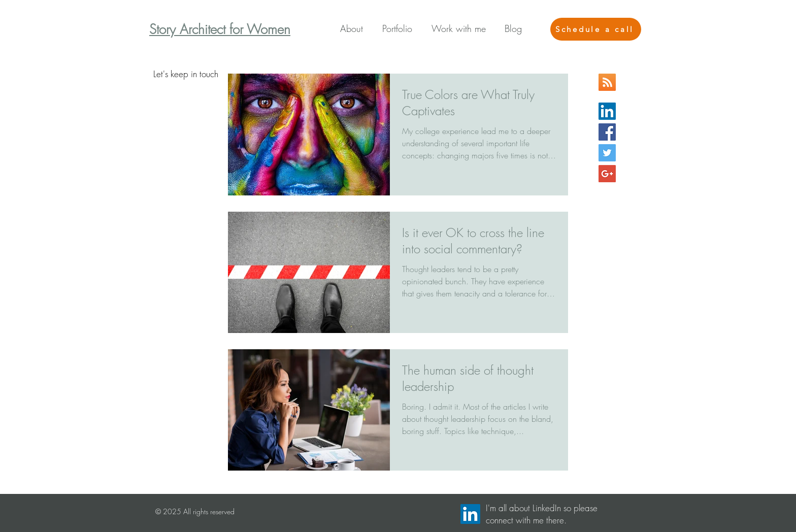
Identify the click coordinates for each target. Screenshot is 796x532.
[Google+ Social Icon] (607, 174)
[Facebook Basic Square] (607, 132)
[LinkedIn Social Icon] (607, 111)
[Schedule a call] (596, 29)
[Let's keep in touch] (186, 74)
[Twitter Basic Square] (607, 153)
